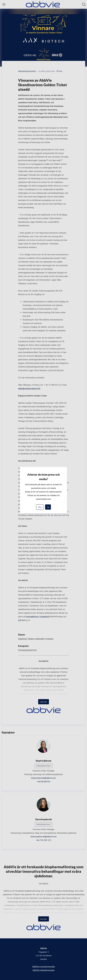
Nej (40, 507)
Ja (48, 507)
